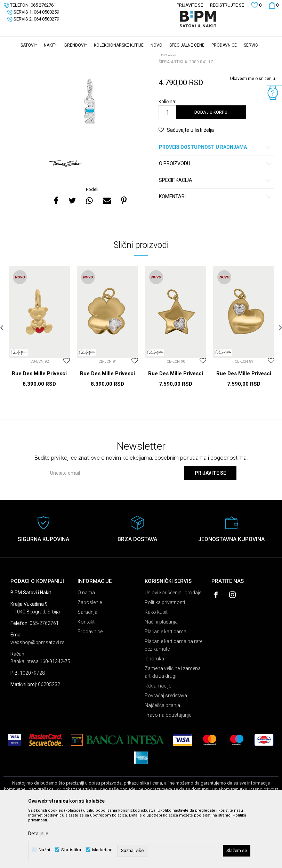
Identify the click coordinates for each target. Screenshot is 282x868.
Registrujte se (227, 5)
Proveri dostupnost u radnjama (216, 202)
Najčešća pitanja (162, 759)
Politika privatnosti (165, 657)
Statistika (71, 850)
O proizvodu (216, 218)
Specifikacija (216, 235)
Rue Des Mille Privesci (39, 428)
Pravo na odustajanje (168, 769)
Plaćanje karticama (166, 686)
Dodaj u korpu (211, 167)
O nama (86, 647)
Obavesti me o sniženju (252, 133)
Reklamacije (158, 740)
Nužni (44, 850)
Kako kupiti (157, 666)
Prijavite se (210, 527)
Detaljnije (38, 834)
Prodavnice (90, 686)
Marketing (102, 850)
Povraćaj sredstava (166, 750)
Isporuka (154, 713)
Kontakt (86, 676)
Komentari (216, 251)
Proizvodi (53, 59)
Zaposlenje (90, 657)
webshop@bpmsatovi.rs (38, 697)
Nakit (72, 59)
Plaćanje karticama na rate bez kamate (174, 699)
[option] (90, 158)
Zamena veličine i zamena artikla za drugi (173, 726)
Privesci (90, 59)
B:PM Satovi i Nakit (21, 59)
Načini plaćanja (161, 676)
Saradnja (87, 666)
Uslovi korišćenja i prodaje (173, 647)
